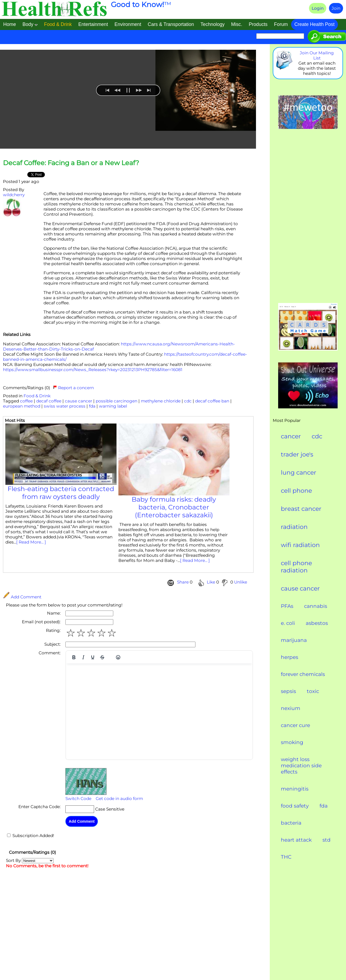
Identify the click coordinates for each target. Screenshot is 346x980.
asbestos (317, 623)
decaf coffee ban (212, 401)
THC (286, 857)
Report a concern (73, 388)
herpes (290, 657)
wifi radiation (300, 545)
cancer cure (295, 725)
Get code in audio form (119, 799)
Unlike (240, 582)
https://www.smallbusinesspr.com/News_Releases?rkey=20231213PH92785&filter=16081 (93, 370)
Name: (54, 613)
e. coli (288, 623)
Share (183, 582)
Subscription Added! (33, 836)
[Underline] (93, 657)
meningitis (295, 789)
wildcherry (14, 195)
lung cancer (299, 473)
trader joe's (297, 454)
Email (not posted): (41, 622)
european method (22, 406)
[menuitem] (97, 137)
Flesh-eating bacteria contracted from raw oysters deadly (61, 493)
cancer (291, 436)
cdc (188, 401)
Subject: (52, 644)
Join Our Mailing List (317, 55)
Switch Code (78, 799)
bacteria (291, 823)
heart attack (296, 840)
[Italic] (83, 657)
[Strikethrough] (102, 657)
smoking (292, 742)
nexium (291, 708)
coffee (26, 401)
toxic (313, 691)
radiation (294, 527)
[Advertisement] (308, 216)
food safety (295, 806)
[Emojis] (118, 657)
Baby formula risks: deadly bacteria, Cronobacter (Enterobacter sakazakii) (174, 507)
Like (211, 582)
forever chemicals (303, 674)
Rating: (53, 630)
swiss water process (65, 406)
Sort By (30, 860)
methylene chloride (161, 401)
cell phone (296, 491)
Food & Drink (37, 396)
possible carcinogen (117, 401)
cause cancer (79, 401)
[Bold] (74, 657)
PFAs (287, 606)
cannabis (316, 606)
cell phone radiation (296, 567)
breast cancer (301, 509)
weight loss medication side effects (301, 766)
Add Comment (22, 597)
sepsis (288, 691)
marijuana (294, 640)
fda (92, 406)
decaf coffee (49, 401)
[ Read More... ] (31, 542)
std (327, 840)
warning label (113, 406)
